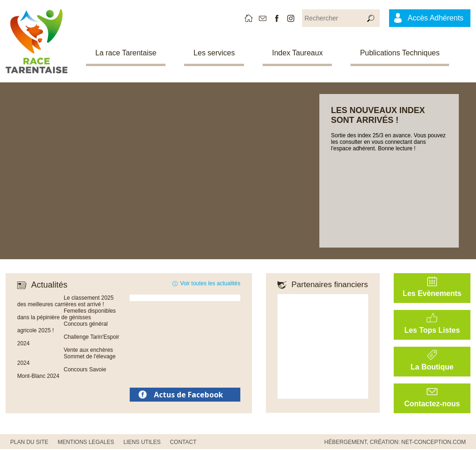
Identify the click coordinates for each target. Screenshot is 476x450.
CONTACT (183, 442)
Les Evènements (432, 293)
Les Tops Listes (432, 330)
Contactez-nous (432, 404)
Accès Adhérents (436, 18)
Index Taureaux (297, 53)
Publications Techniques (400, 53)
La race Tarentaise (126, 53)
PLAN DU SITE (29, 442)
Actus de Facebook (188, 395)
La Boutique (432, 367)
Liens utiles (142, 442)
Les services (214, 53)
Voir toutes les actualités (210, 283)
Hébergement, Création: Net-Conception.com (395, 442)
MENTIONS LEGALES (86, 442)
